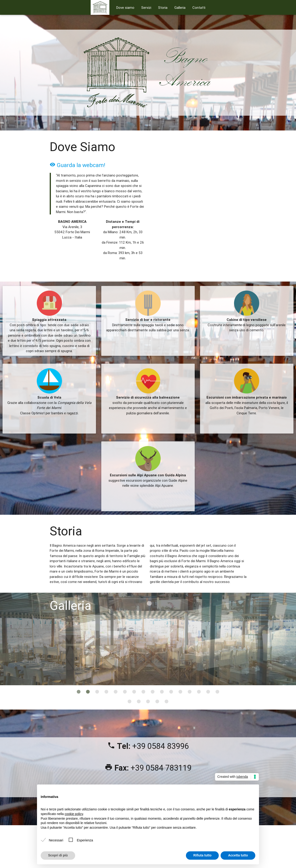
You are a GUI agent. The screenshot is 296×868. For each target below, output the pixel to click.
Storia (163, 8)
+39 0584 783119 (161, 768)
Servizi (146, 8)
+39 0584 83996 (161, 746)
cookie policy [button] (74, 814)
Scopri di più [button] (58, 855)
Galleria (180, 8)
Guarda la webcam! (77, 165)
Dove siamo (125, 8)
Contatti (199, 8)
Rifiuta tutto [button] (202, 855)
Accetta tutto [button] (238, 855)
